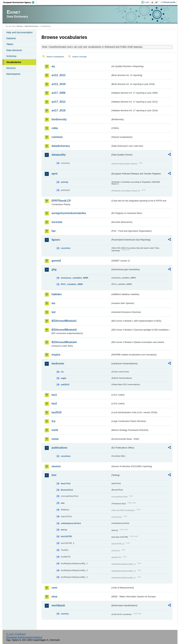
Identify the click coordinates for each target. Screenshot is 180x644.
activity (64, 182)
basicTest (66, 483)
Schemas (11, 56)
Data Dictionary (31, 26)
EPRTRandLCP (61, 201)
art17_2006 (58, 93)
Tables (10, 44)
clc (62, 372)
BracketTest (67, 490)
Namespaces (13, 74)
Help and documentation (19, 32)
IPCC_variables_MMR (72, 284)
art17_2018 (58, 110)
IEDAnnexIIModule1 (64, 321)
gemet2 (56, 261)
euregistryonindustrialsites (69, 213)
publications (59, 448)
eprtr (55, 174)
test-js (64, 530)
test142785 (66, 536)
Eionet (20, 26)
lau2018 (56, 412)
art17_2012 (58, 102)
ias (53, 303)
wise (54, 597)
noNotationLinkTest (71, 523)
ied (53, 312)
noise (55, 439)
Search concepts (80, 57)
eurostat (57, 222)
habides (57, 294)
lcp (53, 421)
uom (54, 588)
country (65, 614)
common (57, 137)
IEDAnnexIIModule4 (64, 342)
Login (147, 2)
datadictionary (61, 146)
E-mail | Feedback (16, 634)
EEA (20, 2)
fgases (56, 240)
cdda (55, 128)
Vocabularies (14, 62)
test (54, 475)
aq (53, 66)
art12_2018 (58, 84)
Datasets (11, 38)
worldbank (58, 605)
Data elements (14, 50)
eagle (64, 378)
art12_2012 (58, 75)
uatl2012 (65, 385)
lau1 (54, 395)
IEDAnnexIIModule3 (64, 330)
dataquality (59, 155)
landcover (58, 363)
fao (53, 231)
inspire (56, 355)
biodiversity (59, 119)
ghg (54, 269)
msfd (55, 430)
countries (66, 248)
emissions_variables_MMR (74, 278)
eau (63, 503)
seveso (56, 466)
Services (11, 68)
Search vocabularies (55, 57)
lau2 (54, 403)
